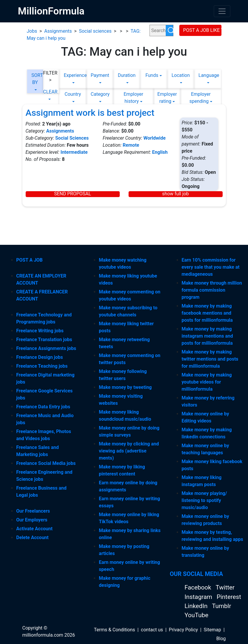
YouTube (197, 615)
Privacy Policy (184, 630)
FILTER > (50, 76)
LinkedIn (197, 606)
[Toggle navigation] (222, 11)
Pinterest (229, 597)
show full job (175, 194)
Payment (100, 75)
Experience (73, 75)
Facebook (199, 587)
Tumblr (222, 606)
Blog (221, 639)
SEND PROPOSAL (72, 194)
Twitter (225, 587)
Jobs (32, 31)
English (160, 152)
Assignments (58, 31)
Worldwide (155, 138)
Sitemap (212, 630)
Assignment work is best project (90, 113)
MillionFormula (51, 11)
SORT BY (35, 79)
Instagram (199, 597)
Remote (131, 145)
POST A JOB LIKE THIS (202, 30)
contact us (152, 630)
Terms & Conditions (115, 630)
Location (181, 75)
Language (207, 75)
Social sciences (95, 31)
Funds (152, 75)
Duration (127, 75)
